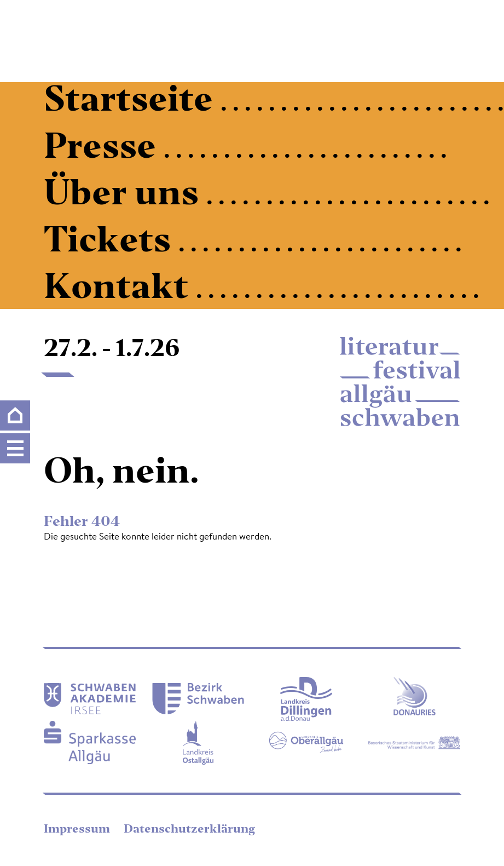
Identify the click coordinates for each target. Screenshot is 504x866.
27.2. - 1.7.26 (112, 350)
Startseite (132, 102)
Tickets (111, 243)
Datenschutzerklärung (189, 830)
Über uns (125, 196)
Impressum (78, 830)
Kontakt (120, 289)
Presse (104, 149)
